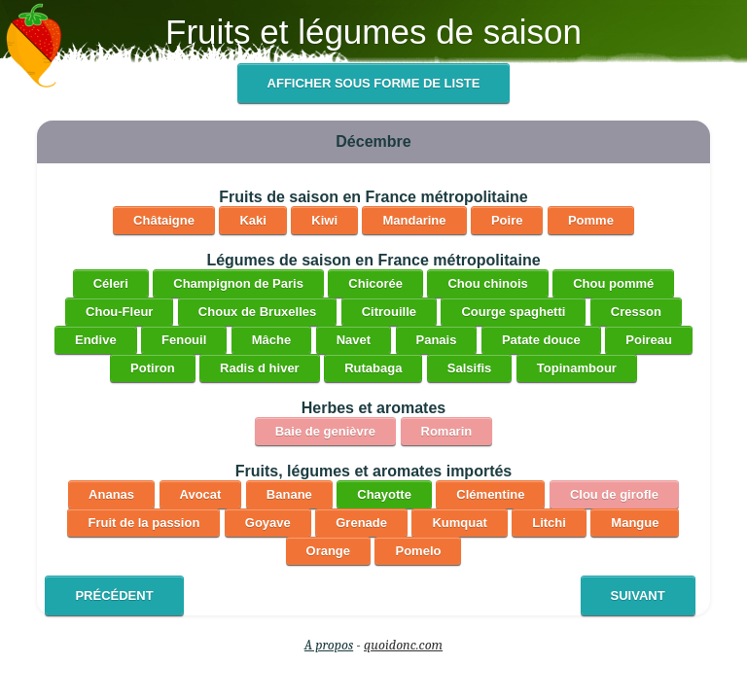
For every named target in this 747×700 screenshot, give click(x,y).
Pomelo (418, 551)
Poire (507, 220)
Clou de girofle (614, 494)
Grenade (361, 523)
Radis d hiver (260, 368)
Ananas (111, 494)
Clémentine (490, 494)
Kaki (252, 220)
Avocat (201, 494)
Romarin (447, 431)
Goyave (268, 523)
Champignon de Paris (238, 283)
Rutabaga (373, 368)
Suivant (638, 595)
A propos (329, 645)
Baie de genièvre (325, 431)
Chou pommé (613, 283)
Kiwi (324, 220)
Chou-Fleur (119, 312)
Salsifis (470, 368)
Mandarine (414, 220)
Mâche (271, 340)
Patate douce (541, 340)
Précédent (114, 595)
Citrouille (389, 312)
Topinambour (577, 368)
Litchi (549, 523)
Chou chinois (487, 283)
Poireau (649, 340)
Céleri (111, 283)
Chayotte (384, 494)
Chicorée (375, 283)
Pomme (591, 220)
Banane (289, 494)
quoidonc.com (403, 645)
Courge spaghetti (513, 312)
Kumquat (459, 523)
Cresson (636, 312)
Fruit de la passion (143, 523)
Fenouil (184, 340)
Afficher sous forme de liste (374, 83)
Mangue (635, 523)
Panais (437, 340)
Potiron (153, 368)
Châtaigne (164, 220)
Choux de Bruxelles (257, 312)
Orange (329, 551)
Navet (354, 340)
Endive (96, 340)
